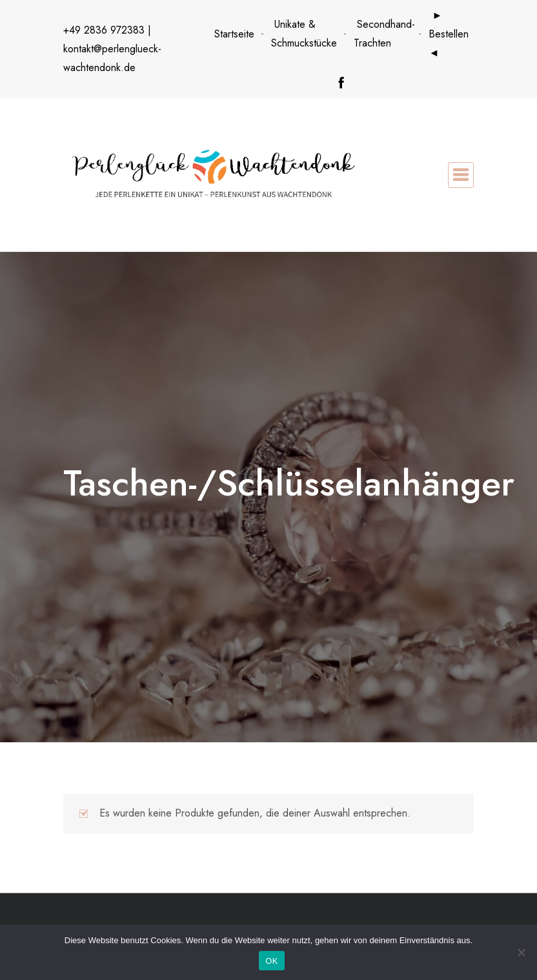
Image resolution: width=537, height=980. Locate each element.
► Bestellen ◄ (449, 34)
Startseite (234, 34)
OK (271, 961)
